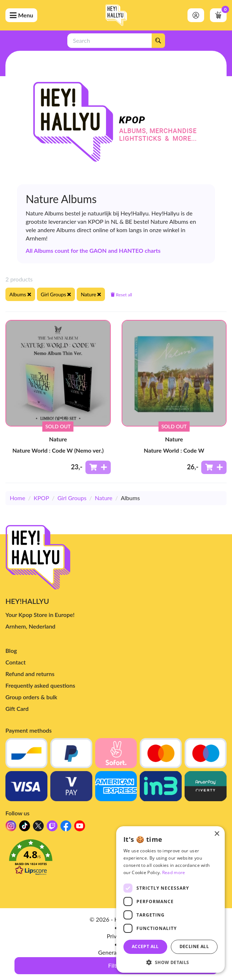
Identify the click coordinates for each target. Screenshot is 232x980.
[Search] (158, 41)
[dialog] (170, 899)
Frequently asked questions (40, 685)
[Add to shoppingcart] (98, 467)
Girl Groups (72, 498)
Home (18, 498)
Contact (16, 662)
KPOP (41, 498)
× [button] (217, 834)
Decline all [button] (194, 946)
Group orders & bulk (31, 697)
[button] (170, 962)
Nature (104, 498)
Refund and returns (30, 674)
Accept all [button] (145, 946)
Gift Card (17, 709)
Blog (11, 650)
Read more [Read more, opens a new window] (174, 872)
